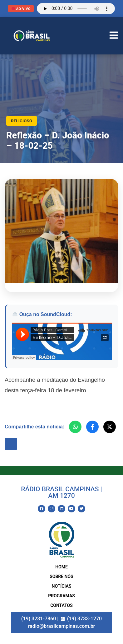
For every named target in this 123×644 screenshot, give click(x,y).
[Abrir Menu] (114, 36)
